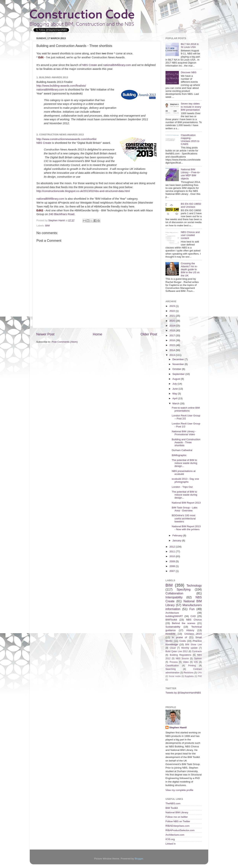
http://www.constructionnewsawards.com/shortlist (66, 139)
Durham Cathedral (182, 450)
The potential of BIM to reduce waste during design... (185, 463)
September (179, 374)
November (178, 364)
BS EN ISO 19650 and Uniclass (191, 205)
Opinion (198, 658)
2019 (173, 326)
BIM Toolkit (172, 808)
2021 (173, 316)
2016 (173, 340)
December (178, 359)
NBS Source (182, 658)
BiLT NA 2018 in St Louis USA (190, 46)
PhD (200, 676)
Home (97, 334)
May (175, 394)
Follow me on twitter (177, 817)
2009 (173, 561)
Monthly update (189, 648)
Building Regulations (181, 655)
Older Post (149, 334)
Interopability (174, 597)
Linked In (171, 844)
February (178, 535)
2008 (173, 566)
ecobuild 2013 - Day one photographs (185, 480)
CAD (193, 616)
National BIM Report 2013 (186, 503)
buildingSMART (174, 616)
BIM (47, 226)
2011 (173, 552)
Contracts (197, 651)
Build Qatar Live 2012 (177, 651)
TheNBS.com (173, 803)
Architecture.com (175, 835)
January (177, 541)
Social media (175, 676)
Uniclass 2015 (193, 634)
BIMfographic (179, 455)
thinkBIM (170, 634)
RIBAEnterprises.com (177, 826)
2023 (173, 306)
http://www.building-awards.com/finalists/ (61, 86)
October (177, 369)
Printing (192, 666)
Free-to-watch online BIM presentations (186, 409)
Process (174, 662)
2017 (173, 335)
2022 (173, 311)
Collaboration (174, 593)
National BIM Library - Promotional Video (184, 433)
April (175, 398)
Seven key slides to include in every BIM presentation (191, 107)
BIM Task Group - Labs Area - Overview (185, 509)
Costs (183, 641)
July (175, 384)
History (190, 630)
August (177, 379)
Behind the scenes (184, 623)
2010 (173, 556)
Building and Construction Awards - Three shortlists (186, 442)
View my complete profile (179, 790)
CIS (196, 662)
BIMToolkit (171, 620)
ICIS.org (170, 839)
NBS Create (90, 65)
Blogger (139, 859)
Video (186, 662)
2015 (173, 345)
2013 (173, 355)
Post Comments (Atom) (65, 342)
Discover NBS (189, 72)
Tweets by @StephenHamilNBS (183, 693)
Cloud (173, 648)
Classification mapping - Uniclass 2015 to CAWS (190, 140)
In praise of (180, 637)
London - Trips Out (182, 487)
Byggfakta (189, 676)
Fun (192, 609)
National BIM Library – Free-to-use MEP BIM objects (190, 174)
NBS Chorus (194, 620)
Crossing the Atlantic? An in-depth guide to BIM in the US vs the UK (190, 269)
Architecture (172, 613)
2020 (173, 321)
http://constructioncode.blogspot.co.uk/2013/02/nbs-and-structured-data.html (83, 191)
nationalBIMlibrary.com (117, 65)
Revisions (189, 673)
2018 (173, 330)
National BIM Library (177, 812)
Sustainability (173, 627)
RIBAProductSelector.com (180, 830)
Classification (172, 666)
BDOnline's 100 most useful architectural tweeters (184, 518)
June (175, 389)
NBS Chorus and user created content (190, 235)
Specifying (184, 589)
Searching (171, 669)
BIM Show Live (193, 645)
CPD (200, 673)
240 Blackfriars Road (62, 214)
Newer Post (45, 334)
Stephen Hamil (178, 727)
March (176, 403)
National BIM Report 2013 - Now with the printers (186, 528)
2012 (173, 547)
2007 (173, 571)
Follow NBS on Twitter (178, 821)
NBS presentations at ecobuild (184, 473)
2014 (173, 350)
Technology (194, 585)
